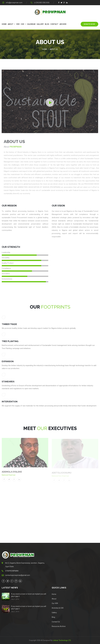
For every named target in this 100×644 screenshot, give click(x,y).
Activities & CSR (58, 608)
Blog (47, 24)
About (11, 24)
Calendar (31, 24)
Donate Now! (89, 24)
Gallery (40, 24)
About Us (54, 49)
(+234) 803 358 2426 (42, 3)
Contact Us (56, 622)
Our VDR (55, 603)
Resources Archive (59, 626)
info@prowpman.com (14, 3)
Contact (54, 24)
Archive (63, 24)
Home (4, 24)
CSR (22, 24)
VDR (18, 24)
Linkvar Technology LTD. (62, 640)
